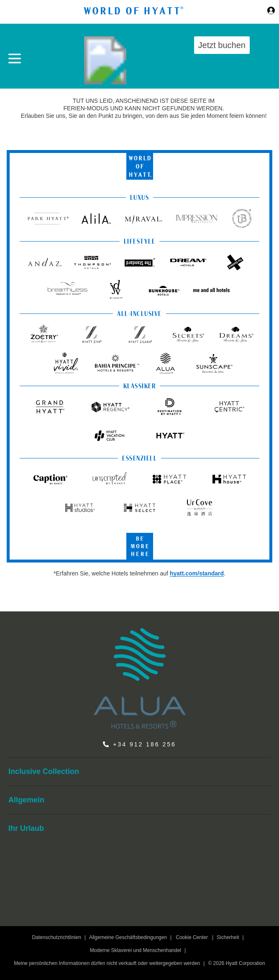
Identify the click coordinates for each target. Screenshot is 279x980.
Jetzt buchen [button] (222, 45)
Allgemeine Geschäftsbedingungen (128, 937)
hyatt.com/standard (197, 573)
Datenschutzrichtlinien (56, 937)
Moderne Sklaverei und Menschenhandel (136, 950)
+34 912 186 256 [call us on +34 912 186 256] (145, 744)
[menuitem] (139, 772)
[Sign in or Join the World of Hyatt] (271, 12)
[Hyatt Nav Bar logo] (135, 12)
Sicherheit (228, 937)
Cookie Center (192, 937)
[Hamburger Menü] (15, 59)
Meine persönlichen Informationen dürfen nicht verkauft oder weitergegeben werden (107, 963)
